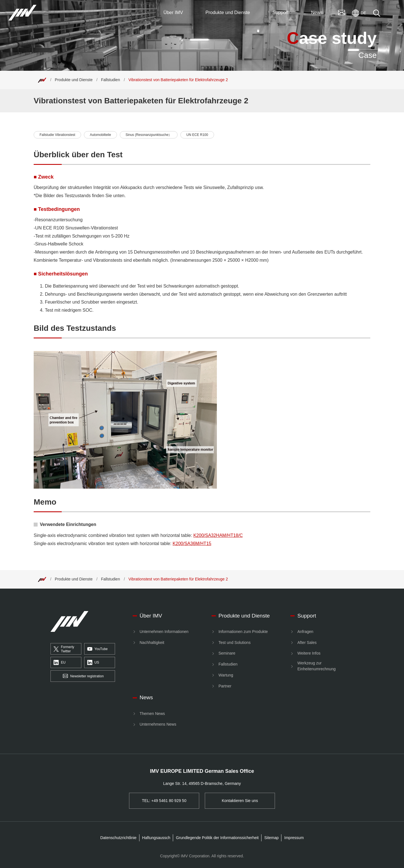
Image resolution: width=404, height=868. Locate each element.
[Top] (42, 80)
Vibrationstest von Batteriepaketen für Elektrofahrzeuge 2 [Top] (178, 80)
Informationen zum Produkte (243, 632)
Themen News (152, 714)
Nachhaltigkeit (152, 643)
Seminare (227, 653)
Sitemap (271, 838)
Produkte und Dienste (74, 80)
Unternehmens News (158, 724)
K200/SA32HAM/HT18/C (218, 535)
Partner (225, 686)
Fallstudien (111, 80)
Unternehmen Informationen (164, 632)
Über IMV (151, 616)
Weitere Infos (309, 653)
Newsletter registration (83, 676)
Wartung (226, 675)
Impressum (294, 838)
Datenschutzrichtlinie (118, 838)
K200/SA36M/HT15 (192, 544)
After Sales (307, 643)
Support (307, 616)
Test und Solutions (235, 643)
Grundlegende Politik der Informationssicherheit (217, 838)
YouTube (97, 649)
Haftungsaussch (156, 838)
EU (60, 663)
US (93, 663)
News (146, 697)
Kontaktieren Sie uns (240, 801)
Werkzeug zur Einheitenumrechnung (316, 666)
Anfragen (305, 632)
